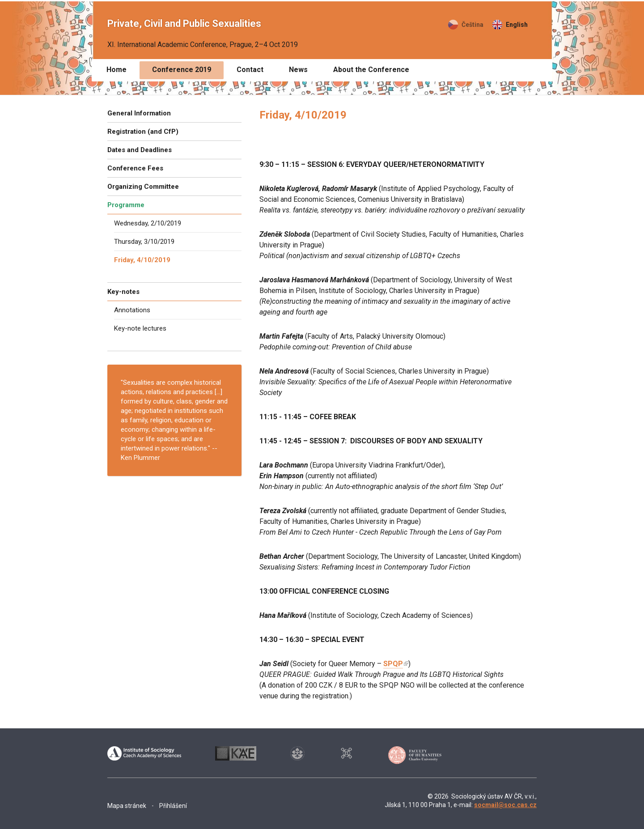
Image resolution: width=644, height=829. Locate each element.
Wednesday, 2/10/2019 (148, 223)
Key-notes (123, 292)
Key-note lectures (140, 328)
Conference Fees (135, 168)
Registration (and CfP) (143, 132)
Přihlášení (173, 806)
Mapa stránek (127, 806)
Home (117, 70)
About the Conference (371, 70)
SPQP (393, 664)
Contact (250, 70)
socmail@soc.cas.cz (505, 805)
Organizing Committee (143, 187)
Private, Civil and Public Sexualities (184, 23)
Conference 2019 (182, 70)
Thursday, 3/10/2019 (144, 242)
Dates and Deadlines (140, 150)
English (517, 25)
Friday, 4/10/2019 (142, 260)
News (298, 70)
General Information (139, 113)
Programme (126, 205)
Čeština (472, 25)
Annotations (132, 310)
